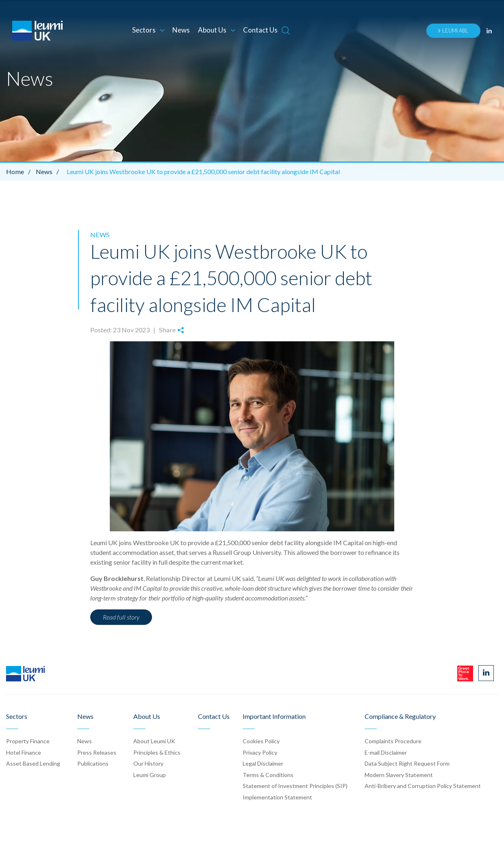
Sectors (148, 30)
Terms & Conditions (268, 774)
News (181, 30)
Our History (148, 763)
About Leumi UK (154, 741)
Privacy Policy (260, 752)
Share (171, 329)
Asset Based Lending (33, 763)
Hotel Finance (24, 752)
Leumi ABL (453, 31)
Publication (93, 763)
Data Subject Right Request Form (407, 763)
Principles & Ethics (157, 752)
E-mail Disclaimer (386, 752)
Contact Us (260, 30)
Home (20, 171)
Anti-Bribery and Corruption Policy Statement (423, 786)
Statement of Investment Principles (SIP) (295, 786)
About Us (216, 30)
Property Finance (28, 741)
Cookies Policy (261, 741)
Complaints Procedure (393, 741)
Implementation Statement (277, 797)
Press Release (97, 752)
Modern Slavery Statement (399, 774)
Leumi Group (150, 774)
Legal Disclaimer (263, 763)
